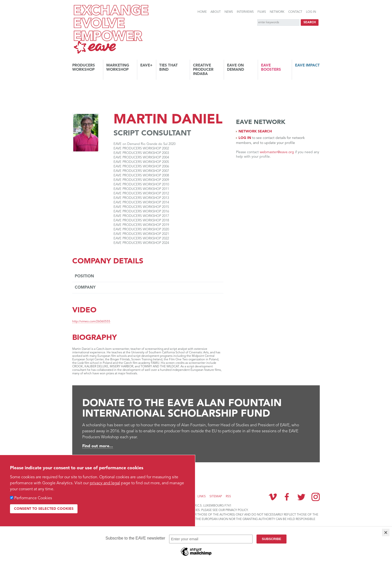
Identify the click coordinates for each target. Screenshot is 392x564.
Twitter (301, 497)
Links (202, 497)
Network (277, 12)
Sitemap (216, 497)
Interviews (245, 12)
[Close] (386, 533)
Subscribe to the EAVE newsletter (108, 474)
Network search (255, 131)
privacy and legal (105, 483)
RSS (228, 497)
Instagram (316, 497)
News (229, 12)
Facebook (287, 497)
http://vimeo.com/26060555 (91, 322)
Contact (295, 12)
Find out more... (98, 446)
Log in (311, 12)
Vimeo (273, 497)
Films (262, 12)
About (216, 12)
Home (202, 12)
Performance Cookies (33, 498)
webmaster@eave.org (277, 152)
